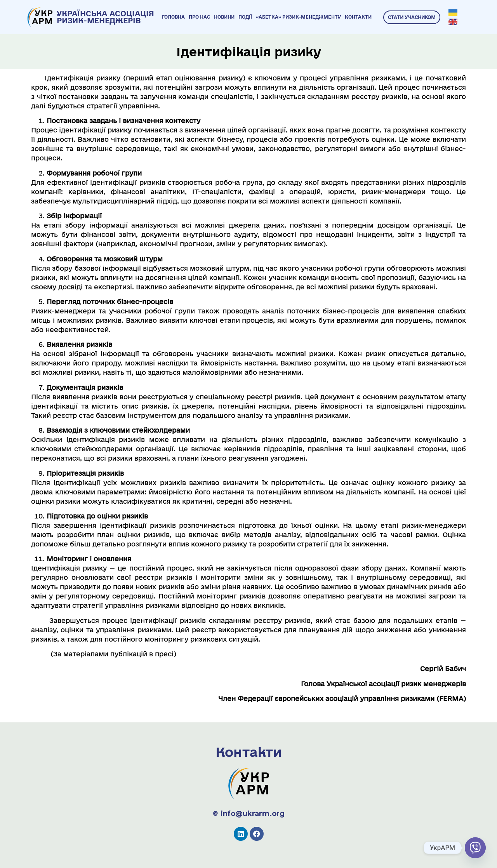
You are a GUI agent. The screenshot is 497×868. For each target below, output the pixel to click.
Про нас (199, 17)
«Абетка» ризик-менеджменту (298, 17)
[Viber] (475, 848)
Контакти (358, 17)
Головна (173, 17)
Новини (224, 17)
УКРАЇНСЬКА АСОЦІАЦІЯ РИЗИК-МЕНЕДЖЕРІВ (105, 17)
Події (245, 17)
